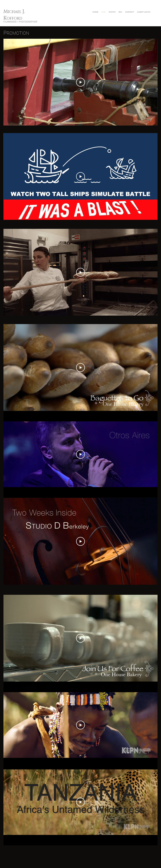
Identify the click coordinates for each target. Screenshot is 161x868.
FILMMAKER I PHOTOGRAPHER (20, 22)
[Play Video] (80, 82)
